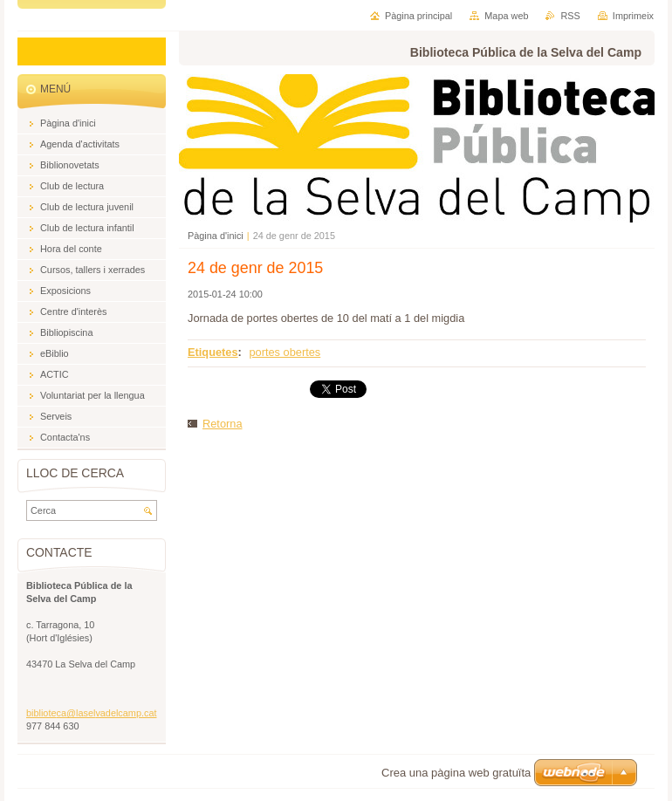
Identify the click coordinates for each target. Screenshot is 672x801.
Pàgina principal (418, 16)
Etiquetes (213, 352)
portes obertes (285, 352)
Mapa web (506, 16)
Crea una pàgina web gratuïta (456, 773)
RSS (570, 16)
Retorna (223, 424)
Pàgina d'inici (216, 236)
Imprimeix (633, 16)
